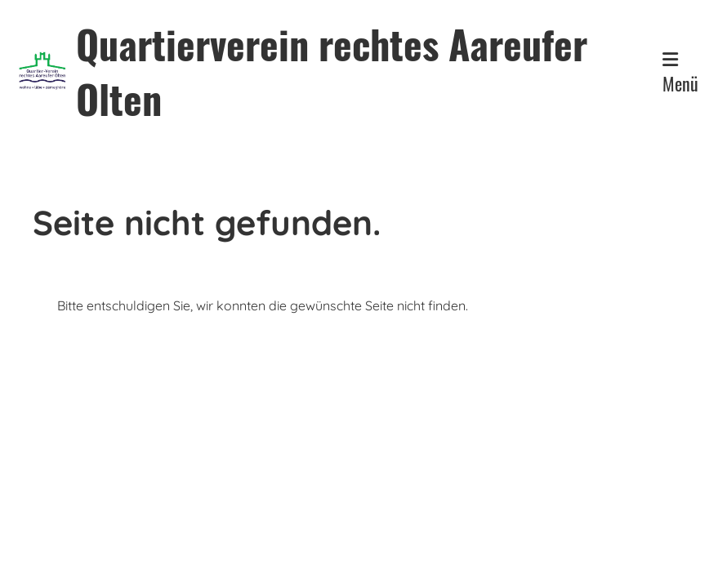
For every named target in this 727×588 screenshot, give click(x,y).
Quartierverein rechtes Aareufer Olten (332, 71)
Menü (680, 73)
